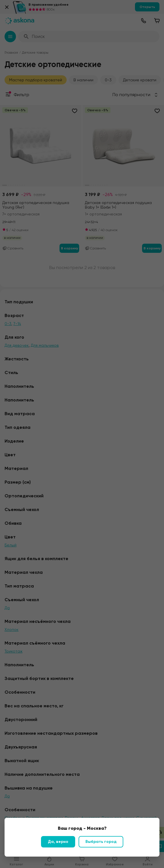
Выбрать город (101, 842)
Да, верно (58, 842)
